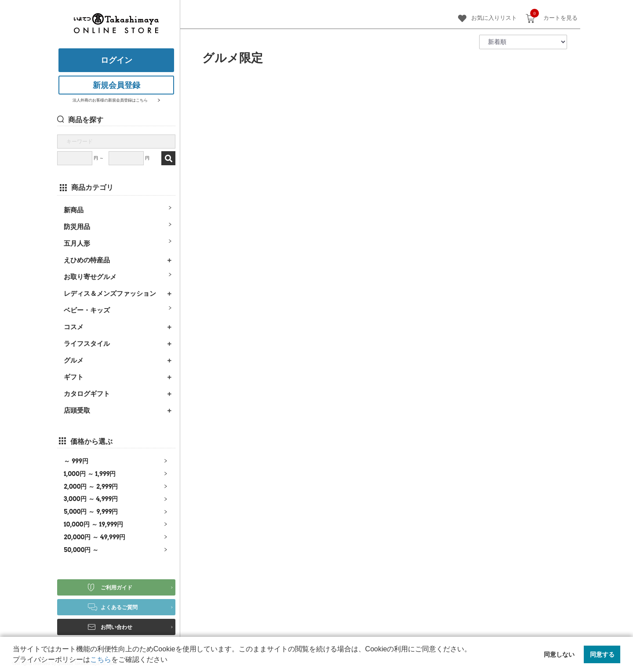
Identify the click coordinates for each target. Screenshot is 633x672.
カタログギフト (87, 394)
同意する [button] (602, 654)
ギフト (74, 377)
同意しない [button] (559, 654)
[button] (171, 661)
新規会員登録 (116, 85)
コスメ (74, 327)
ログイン (116, 60)
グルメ (74, 360)
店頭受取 (77, 410)
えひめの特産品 (87, 260)
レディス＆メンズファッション (110, 293)
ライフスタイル (87, 343)
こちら (101, 659)
